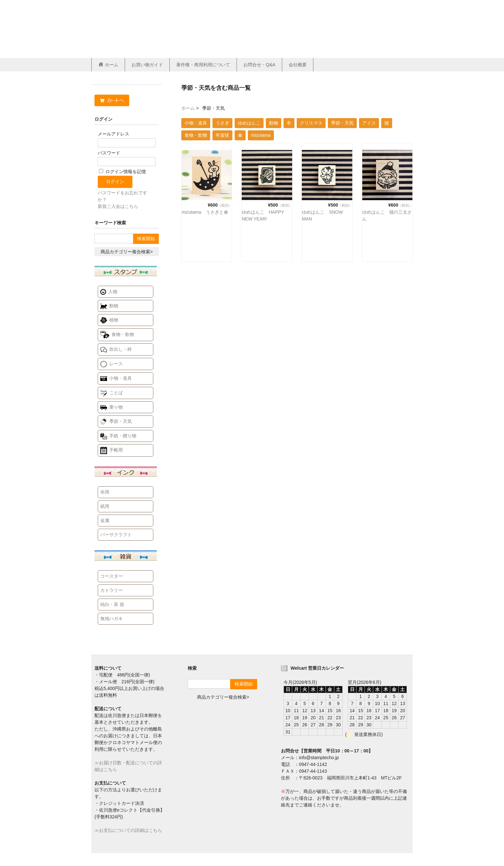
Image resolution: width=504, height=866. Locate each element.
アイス (369, 123)
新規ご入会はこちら (118, 206)
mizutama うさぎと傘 (205, 212)
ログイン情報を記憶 (122, 172)
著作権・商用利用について (203, 65)
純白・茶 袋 (112, 604)
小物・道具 (196, 123)
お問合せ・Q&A (259, 65)
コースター (112, 576)
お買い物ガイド (147, 65)
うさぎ (222, 123)
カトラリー (112, 590)
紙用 (105, 506)
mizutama (261, 135)
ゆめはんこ (249, 123)
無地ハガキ (112, 619)
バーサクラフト (116, 535)
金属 (105, 520)
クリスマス (311, 123)
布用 (105, 492)
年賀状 (222, 135)
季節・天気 (342, 123)
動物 (274, 123)
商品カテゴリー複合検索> (127, 252)
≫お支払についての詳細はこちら (128, 830)
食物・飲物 (196, 135)
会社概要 (298, 65)
